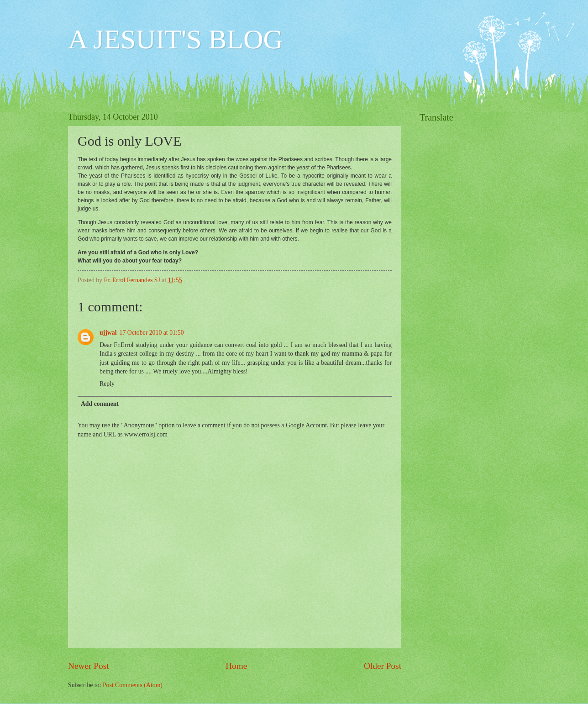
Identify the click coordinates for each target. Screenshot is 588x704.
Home (236, 666)
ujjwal (108, 333)
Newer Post (89, 666)
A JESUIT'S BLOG (176, 39)
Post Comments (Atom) (133, 685)
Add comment (100, 404)
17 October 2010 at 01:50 (152, 333)
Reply (107, 384)
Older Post (383, 666)
